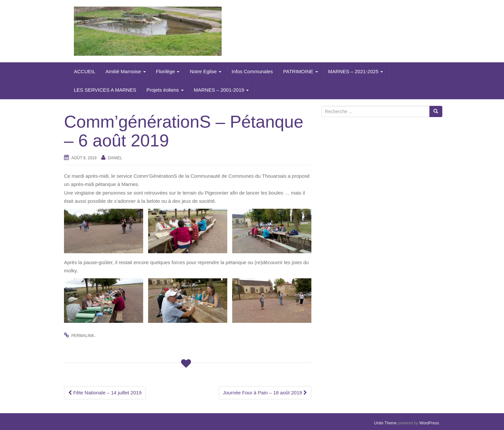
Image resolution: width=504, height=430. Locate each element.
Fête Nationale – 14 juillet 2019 (105, 393)
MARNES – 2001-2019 (221, 90)
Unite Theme (385, 423)
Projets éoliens (165, 90)
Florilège (168, 71)
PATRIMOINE (300, 71)
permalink (83, 336)
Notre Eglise (205, 71)
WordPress (429, 423)
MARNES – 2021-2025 (356, 71)
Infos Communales (252, 71)
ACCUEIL (85, 71)
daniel (115, 158)
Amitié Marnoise (126, 71)
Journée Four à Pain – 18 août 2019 (265, 393)
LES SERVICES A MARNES (105, 90)
